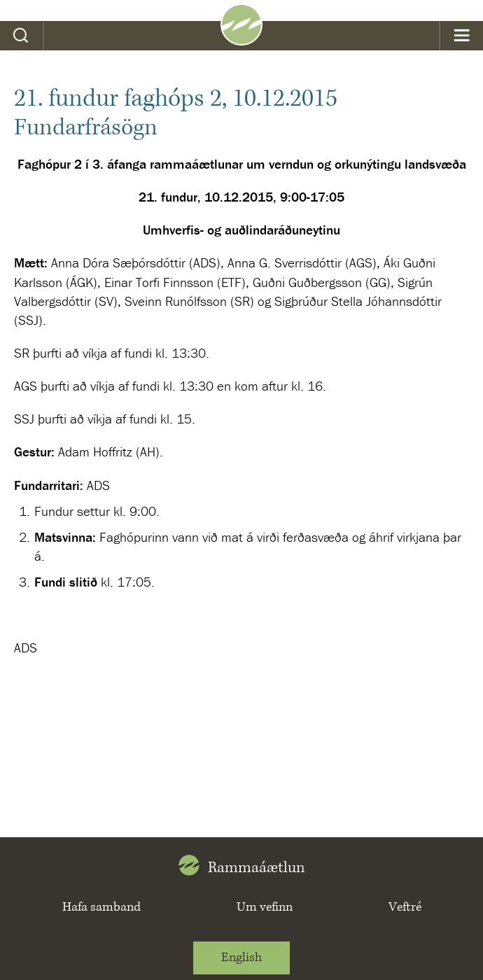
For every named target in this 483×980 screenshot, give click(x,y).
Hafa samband (101, 907)
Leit (21, 36)
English (241, 958)
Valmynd (462, 36)
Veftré (405, 907)
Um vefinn (265, 907)
